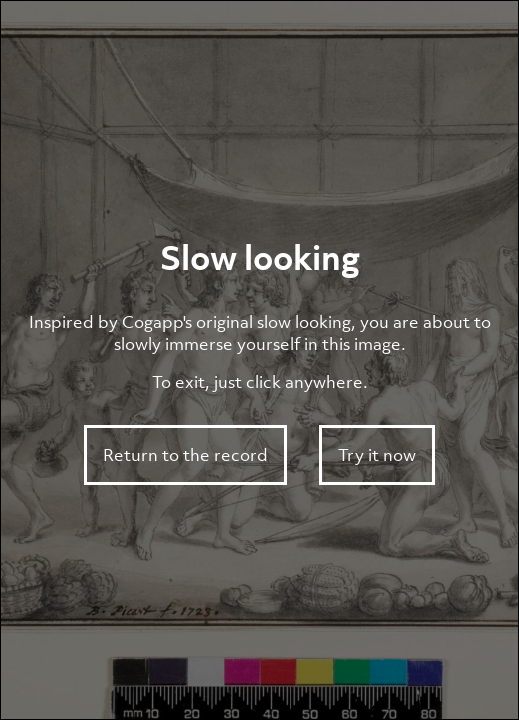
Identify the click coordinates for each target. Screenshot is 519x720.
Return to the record (185, 455)
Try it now (377, 455)
